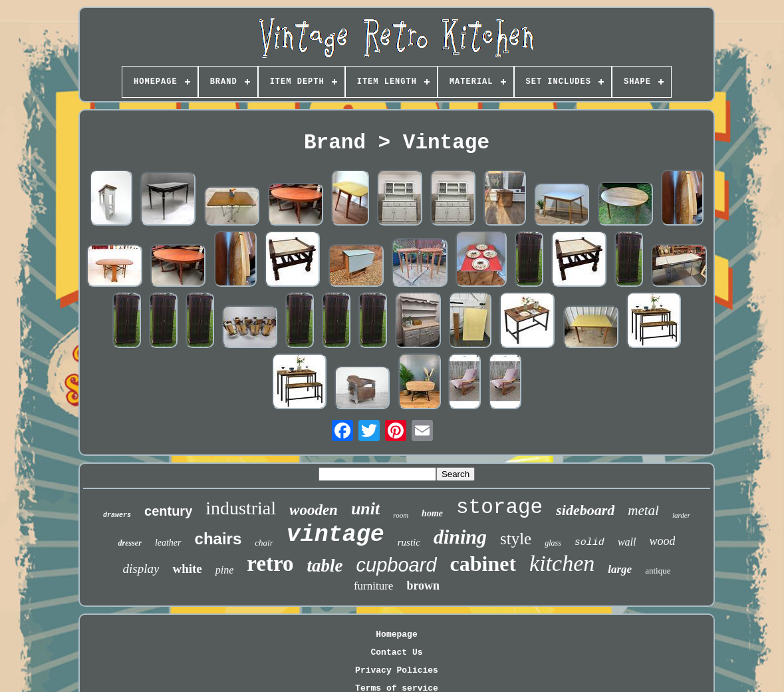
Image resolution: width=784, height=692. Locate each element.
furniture (373, 586)
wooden (314, 510)
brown (423, 586)
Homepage (396, 634)
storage (499, 507)
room (401, 515)
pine (225, 570)
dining (460, 537)
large (620, 569)
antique (658, 571)
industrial (241, 508)
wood (662, 541)
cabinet (483, 564)
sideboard (585, 510)
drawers (117, 515)
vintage (335, 535)
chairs (218, 539)
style (516, 539)
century (168, 511)
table (325, 566)
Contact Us (396, 652)
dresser (130, 543)
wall (627, 542)
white (187, 569)
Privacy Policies (397, 670)
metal (643, 510)
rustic (409, 542)
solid (589, 543)
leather (168, 543)
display (141, 569)
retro (270, 564)
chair (264, 543)
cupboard (397, 565)
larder (681, 515)
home (432, 513)
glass (553, 543)
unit (365, 509)
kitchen (562, 563)
